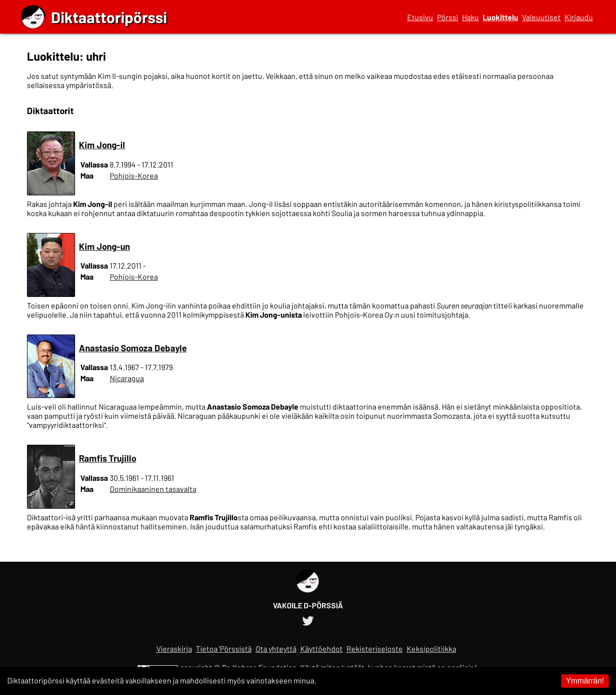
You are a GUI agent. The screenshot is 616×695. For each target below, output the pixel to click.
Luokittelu (500, 17)
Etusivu (420, 17)
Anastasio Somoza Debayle (133, 348)
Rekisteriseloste (375, 649)
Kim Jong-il (102, 145)
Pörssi (448, 17)
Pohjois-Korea (134, 175)
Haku (470, 17)
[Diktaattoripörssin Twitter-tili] (308, 619)
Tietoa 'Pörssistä (224, 649)
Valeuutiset (541, 17)
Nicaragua (127, 378)
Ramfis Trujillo (108, 458)
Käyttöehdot (321, 649)
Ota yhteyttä (276, 649)
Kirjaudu (579, 17)
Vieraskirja (174, 649)
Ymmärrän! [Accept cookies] (585, 681)
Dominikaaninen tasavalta (153, 489)
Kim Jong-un (104, 246)
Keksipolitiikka (431, 649)
